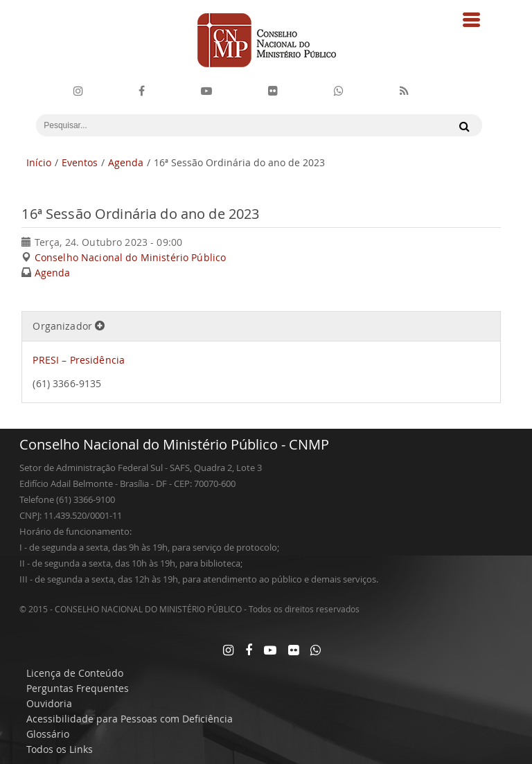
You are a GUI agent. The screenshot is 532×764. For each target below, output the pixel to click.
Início (39, 162)
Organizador (69, 326)
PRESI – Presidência (79, 360)
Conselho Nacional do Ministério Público (130, 257)
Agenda (126, 162)
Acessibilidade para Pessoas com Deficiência (130, 719)
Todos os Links (60, 749)
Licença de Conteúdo (75, 673)
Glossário (48, 734)
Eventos (80, 162)
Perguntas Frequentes (78, 688)
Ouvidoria (49, 703)
